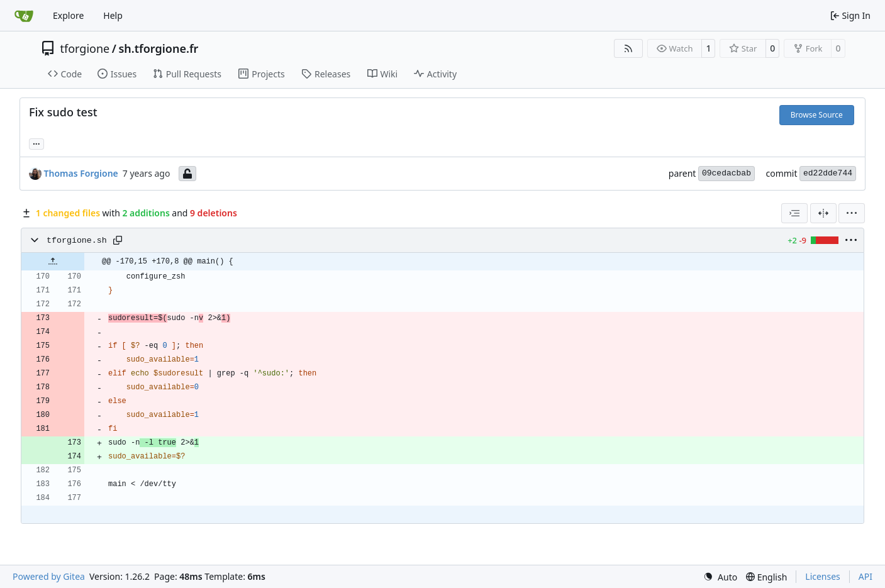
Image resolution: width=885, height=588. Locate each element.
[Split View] (823, 213)
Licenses (823, 576)
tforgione (85, 48)
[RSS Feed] (628, 48)
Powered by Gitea (49, 576)
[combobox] (794, 213)
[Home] (24, 16)
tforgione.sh (77, 241)
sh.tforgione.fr (158, 48)
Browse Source (817, 115)
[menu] (852, 213)
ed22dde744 (828, 173)
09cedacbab (726, 173)
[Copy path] (118, 240)
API (866, 576)
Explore (68, 15)
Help (113, 15)
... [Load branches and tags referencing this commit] (36, 143)
